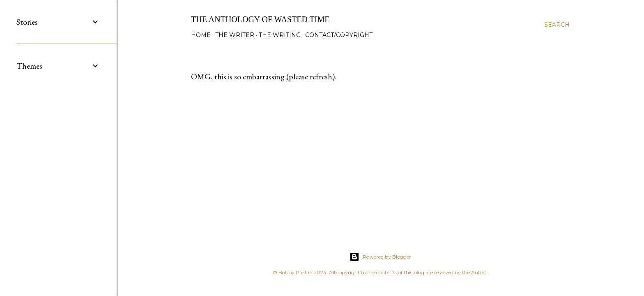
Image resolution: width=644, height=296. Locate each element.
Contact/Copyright (339, 35)
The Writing (280, 35)
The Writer (235, 35)
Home (201, 35)
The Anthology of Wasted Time (260, 19)
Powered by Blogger (380, 257)
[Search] (557, 25)
